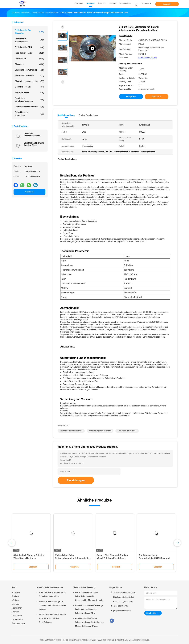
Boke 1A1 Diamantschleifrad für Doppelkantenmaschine (53, 594)
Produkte (16, 596)
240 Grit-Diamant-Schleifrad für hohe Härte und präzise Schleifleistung (52, 618)
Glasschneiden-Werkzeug (29, 70)
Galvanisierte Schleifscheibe (29, 40)
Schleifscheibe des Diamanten (29, 32)
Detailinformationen (66, 115)
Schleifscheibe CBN (29, 47)
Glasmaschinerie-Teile (29, 76)
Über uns (16, 604)
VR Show (16, 600)
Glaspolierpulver (29, 93)
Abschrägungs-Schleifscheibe (100, 431)
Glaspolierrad (29, 59)
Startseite (16, 592)
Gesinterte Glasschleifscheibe (32, 135)
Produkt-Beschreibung (88, 115)
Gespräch (167, 4)
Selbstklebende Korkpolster (29, 114)
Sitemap (15, 612)
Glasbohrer (29, 64)
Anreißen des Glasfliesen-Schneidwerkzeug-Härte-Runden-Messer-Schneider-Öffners (90, 622)
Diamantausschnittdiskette (29, 107)
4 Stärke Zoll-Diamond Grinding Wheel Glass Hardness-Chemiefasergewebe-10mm (29, 558)
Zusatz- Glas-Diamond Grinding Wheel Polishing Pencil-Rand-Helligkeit (112, 558)
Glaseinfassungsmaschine (29, 81)
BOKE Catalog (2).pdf (148, 58)
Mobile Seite (17, 616)
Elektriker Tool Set (29, 87)
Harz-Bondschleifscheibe (127, 431)
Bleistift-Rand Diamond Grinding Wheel (34, 144)
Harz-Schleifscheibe (29, 53)
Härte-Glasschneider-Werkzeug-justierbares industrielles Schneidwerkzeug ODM (89, 609)
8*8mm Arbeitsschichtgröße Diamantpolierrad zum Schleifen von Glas (53, 605)
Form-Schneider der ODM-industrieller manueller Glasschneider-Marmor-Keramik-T (89, 597)
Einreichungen (76, 480)
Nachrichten (17, 608)
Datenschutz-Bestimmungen (18, 621)
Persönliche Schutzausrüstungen (29, 100)
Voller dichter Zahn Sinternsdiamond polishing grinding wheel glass (73, 558)
